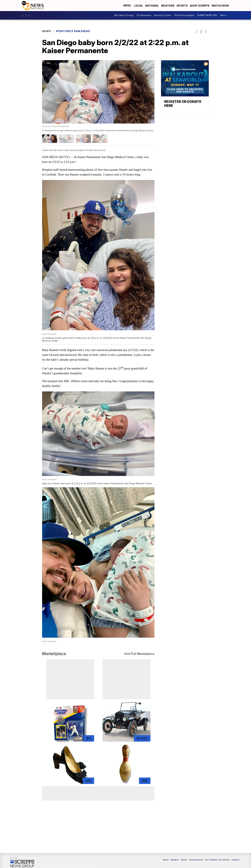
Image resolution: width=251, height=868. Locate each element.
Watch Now (221, 6)
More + (224, 15)
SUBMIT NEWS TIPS (207, 15)
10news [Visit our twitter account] (30, 16)
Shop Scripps (200, 6)
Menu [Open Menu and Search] (127, 6)
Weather (168, 6)
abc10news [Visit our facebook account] (24, 16)
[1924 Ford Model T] (126, 717)
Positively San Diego (74, 31)
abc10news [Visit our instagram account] (27, 16)
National (152, 6)
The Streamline (144, 15)
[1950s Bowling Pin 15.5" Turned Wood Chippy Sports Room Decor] (126, 759)
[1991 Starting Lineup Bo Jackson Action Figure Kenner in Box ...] (71, 717)
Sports (182, 6)
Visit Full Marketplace (138, 649)
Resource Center (163, 15)
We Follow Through (124, 15)
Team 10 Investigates (184, 15)
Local (139, 6)
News (47, 31)
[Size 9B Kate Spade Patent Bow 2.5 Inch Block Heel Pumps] (71, 759)
